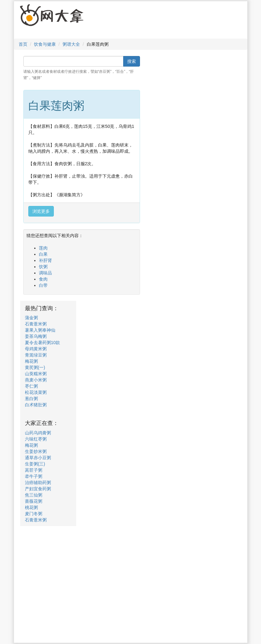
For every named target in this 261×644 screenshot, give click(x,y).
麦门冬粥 (34, 514)
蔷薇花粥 (34, 501)
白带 (43, 285)
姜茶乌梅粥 (36, 336)
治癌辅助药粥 (38, 483)
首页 (23, 44)
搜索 (132, 61)
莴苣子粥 (34, 470)
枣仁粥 (31, 386)
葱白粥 (31, 399)
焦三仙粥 (34, 495)
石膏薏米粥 (36, 324)
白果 (43, 254)
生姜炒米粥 (36, 451)
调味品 (45, 273)
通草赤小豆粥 (38, 458)
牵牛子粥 (34, 476)
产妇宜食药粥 (38, 489)
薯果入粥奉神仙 (40, 330)
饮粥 (43, 267)
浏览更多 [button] (41, 211)
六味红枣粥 (36, 439)
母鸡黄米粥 (36, 349)
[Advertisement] (150, 21)
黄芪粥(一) (35, 367)
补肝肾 (45, 260)
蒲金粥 (31, 318)
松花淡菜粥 (36, 392)
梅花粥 (31, 361)
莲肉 (43, 248)
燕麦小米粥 (36, 380)
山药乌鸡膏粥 (38, 433)
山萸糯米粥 (36, 374)
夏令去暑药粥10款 (43, 343)
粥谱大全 (71, 44)
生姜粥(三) (35, 464)
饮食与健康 (45, 44)
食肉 (43, 279)
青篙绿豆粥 (36, 355)
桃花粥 (31, 507)
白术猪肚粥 (36, 405)
